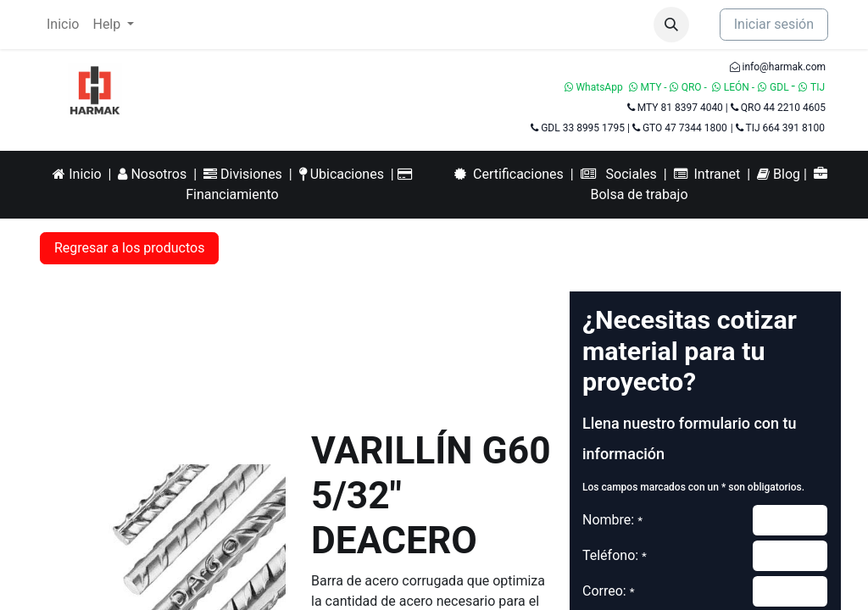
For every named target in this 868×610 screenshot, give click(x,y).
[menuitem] (63, 25)
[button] (671, 25)
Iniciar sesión (774, 24)
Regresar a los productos (129, 248)
